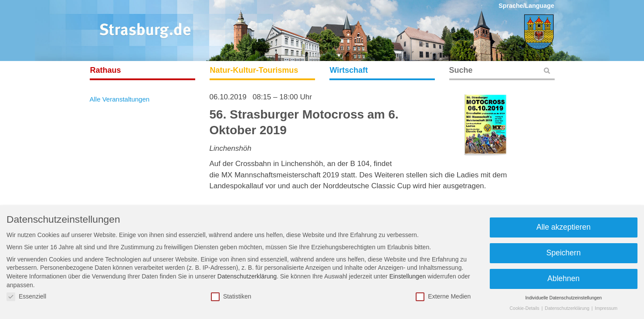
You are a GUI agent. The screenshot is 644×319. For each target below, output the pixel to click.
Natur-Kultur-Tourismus (254, 70)
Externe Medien (443, 297)
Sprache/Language (526, 6)
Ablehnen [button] (563, 278)
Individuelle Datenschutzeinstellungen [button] (563, 298)
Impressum (606, 308)
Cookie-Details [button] (525, 308)
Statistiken (231, 297)
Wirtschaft (349, 70)
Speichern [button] (564, 253)
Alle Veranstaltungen (120, 99)
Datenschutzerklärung (247, 276)
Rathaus (106, 70)
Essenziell (26, 297)
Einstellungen (407, 276)
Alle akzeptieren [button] (564, 227)
